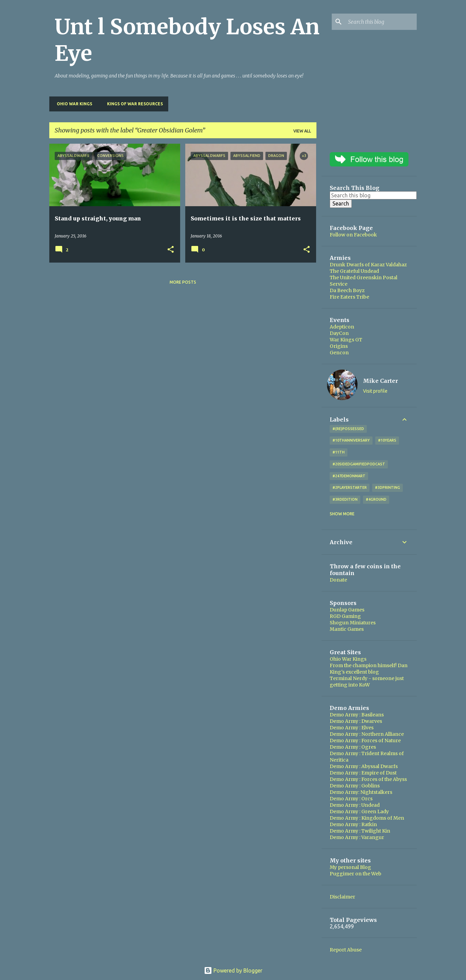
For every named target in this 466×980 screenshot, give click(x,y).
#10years (387, 440)
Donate (338, 580)
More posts (183, 282)
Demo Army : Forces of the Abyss (368, 779)
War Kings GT (346, 340)
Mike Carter (381, 381)
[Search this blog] (381, 22)
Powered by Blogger (233, 970)
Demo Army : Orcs (351, 799)
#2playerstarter (350, 487)
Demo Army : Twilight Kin (360, 831)
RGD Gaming (345, 616)
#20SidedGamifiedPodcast (359, 464)
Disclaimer (342, 897)
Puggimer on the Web (356, 874)
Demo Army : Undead (355, 805)
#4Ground (376, 499)
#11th (339, 452)
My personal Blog (350, 867)
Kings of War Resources (133, 104)
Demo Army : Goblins (355, 786)
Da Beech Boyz (347, 290)
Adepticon (342, 327)
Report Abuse (346, 950)
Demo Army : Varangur (357, 837)
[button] (171, 250)
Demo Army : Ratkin (353, 824)
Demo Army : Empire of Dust (363, 773)
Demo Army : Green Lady (359, 812)
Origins (339, 346)
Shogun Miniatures (353, 623)
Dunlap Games (347, 610)
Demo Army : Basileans (357, 715)
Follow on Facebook (353, 235)
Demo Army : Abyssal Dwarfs (364, 766)
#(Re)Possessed (348, 429)
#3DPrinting (387, 487)
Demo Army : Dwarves (356, 721)
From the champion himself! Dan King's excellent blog (369, 669)
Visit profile (375, 391)
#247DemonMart (349, 476)
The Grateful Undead (354, 271)
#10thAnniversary (351, 440)
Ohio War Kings (72, 104)
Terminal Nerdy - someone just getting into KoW (367, 682)
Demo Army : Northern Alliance (367, 734)
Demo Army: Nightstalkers (361, 792)
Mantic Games (347, 629)
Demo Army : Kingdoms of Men (367, 818)
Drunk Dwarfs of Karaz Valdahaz (368, 265)
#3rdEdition (345, 499)
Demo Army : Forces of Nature (365, 741)
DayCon (339, 333)
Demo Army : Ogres (353, 747)
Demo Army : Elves (352, 728)
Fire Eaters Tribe (349, 297)
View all (302, 131)
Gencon (339, 353)
